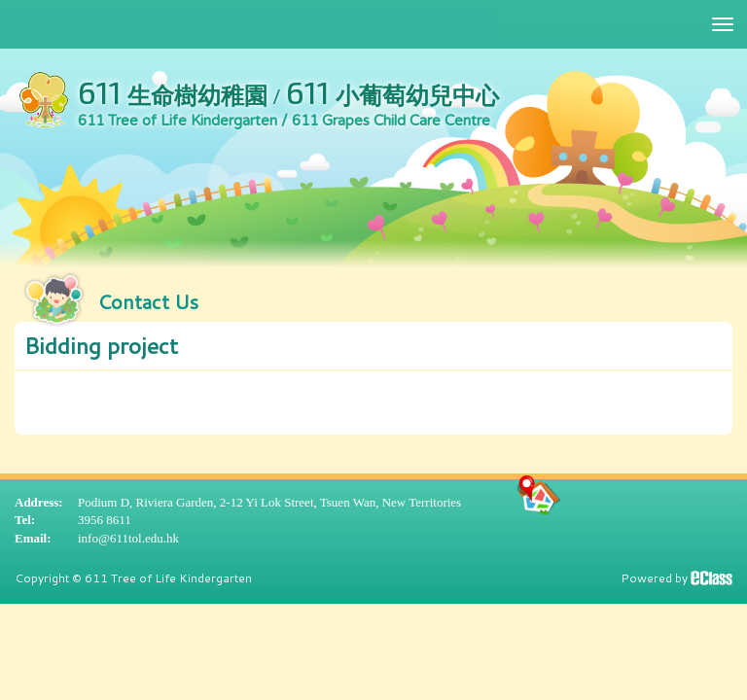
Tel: (25, 520)
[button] (373, 347)
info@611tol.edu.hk (128, 538)
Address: (39, 502)
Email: (33, 538)
